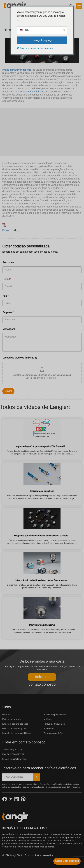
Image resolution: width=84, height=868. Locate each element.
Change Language (42, 40)
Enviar (8, 391)
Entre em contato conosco (42, 678)
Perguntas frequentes (54, 724)
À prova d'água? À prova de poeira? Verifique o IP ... (42, 447)
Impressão (49, 729)
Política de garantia (12, 719)
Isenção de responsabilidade (16, 733)
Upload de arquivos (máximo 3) (20, 358)
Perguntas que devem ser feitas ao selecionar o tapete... (42, 536)
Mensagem (9, 329)
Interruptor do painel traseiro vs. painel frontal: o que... (42, 581)
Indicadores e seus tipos (42, 491)
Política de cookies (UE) (14, 729)
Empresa (8, 313)
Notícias (48, 719)
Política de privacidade (55, 715)
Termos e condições (53, 733)
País (6, 296)
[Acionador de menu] (79, 6)
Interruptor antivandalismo (17, 70)
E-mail (7, 279)
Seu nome (9, 263)
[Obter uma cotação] (67, 861)
